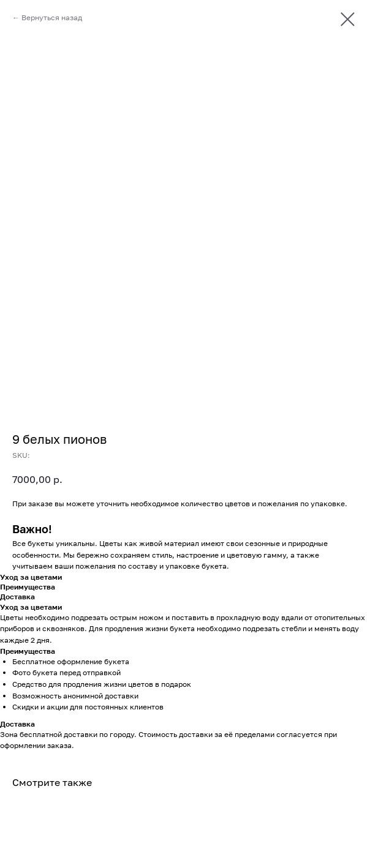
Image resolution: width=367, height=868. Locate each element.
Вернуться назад (52, 17)
